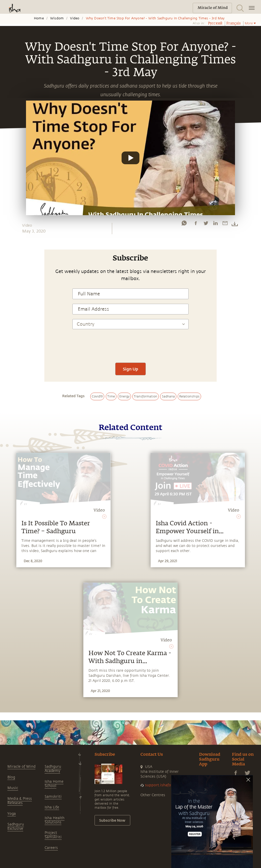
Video (75, 18)
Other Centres (153, 795)
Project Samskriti (53, 835)
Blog (11, 777)
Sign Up (130, 369)
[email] (225, 224)
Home (39, 18)
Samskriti (53, 797)
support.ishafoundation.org (169, 785)
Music (13, 788)
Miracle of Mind (21, 767)
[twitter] (206, 224)
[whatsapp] (184, 224)
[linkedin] (215, 224)
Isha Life (52, 807)
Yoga (12, 814)
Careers (51, 848)
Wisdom (57, 18)
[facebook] (196, 224)
